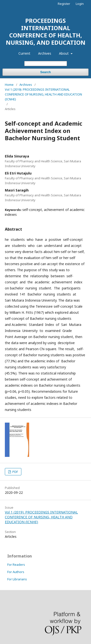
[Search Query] (46, 64)
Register (64, 4)
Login (80, 4)
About (64, 53)
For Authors (16, 572)
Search (45, 72)
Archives (45, 53)
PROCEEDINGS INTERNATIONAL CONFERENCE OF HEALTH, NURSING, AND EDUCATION (46, 31)
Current (24, 53)
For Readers (16, 565)
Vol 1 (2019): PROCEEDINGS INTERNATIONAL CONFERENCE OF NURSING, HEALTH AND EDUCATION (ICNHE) (43, 94)
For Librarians (17, 579)
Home (9, 85)
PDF (15, 472)
